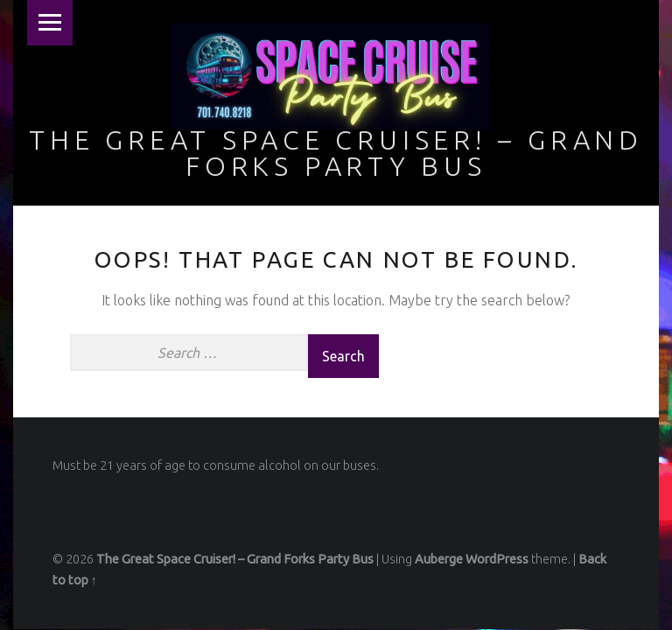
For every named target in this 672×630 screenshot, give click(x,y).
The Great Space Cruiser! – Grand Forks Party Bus (336, 153)
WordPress (497, 559)
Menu (50, 23)
